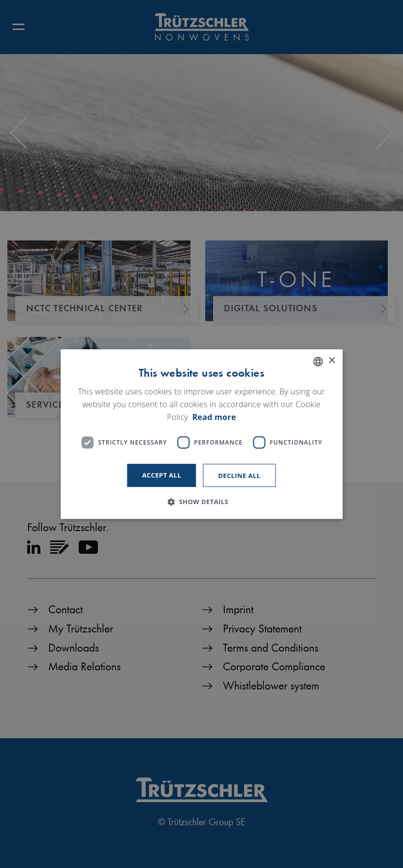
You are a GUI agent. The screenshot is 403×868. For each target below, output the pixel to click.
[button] (201, 502)
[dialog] (201, 434)
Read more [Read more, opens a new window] (214, 417)
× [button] (331, 361)
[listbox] (318, 361)
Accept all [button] (162, 475)
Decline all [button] (239, 476)
